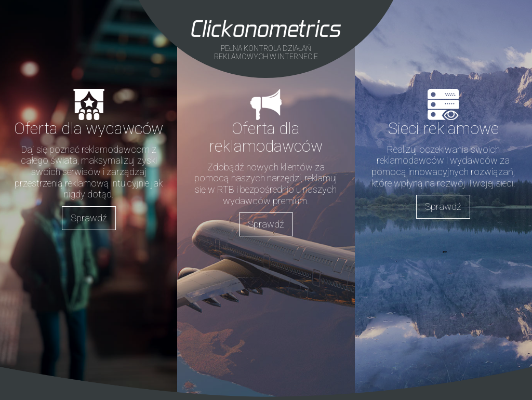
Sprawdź (89, 218)
